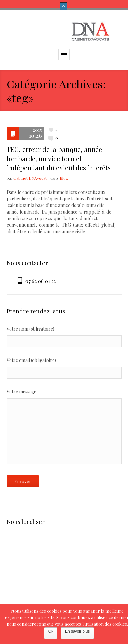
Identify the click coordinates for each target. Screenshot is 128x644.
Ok (51, 631)
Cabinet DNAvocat (30, 178)
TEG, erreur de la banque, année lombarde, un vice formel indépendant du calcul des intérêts (59, 158)
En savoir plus (77, 631)
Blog (64, 178)
